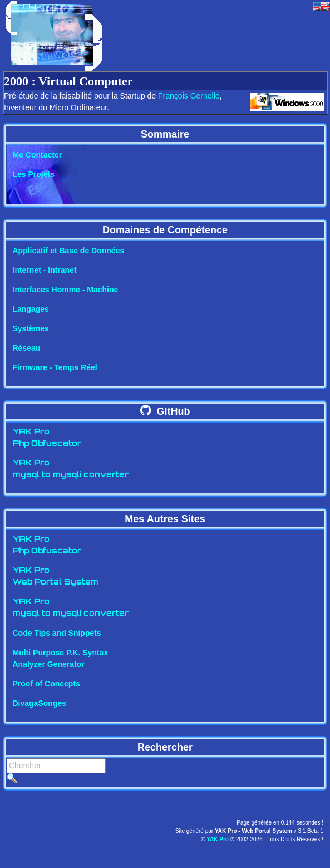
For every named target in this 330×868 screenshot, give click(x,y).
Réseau (27, 348)
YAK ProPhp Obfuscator (47, 438)
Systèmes (31, 328)
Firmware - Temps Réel (55, 367)
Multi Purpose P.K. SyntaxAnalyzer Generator (61, 658)
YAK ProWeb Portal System (56, 577)
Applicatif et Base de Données (69, 251)
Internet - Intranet (45, 270)
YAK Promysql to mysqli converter (71, 469)
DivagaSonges (40, 703)
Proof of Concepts (46, 684)
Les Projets (34, 174)
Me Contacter (38, 155)
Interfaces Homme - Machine (66, 290)
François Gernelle (189, 96)
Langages (31, 309)
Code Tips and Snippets (57, 633)
